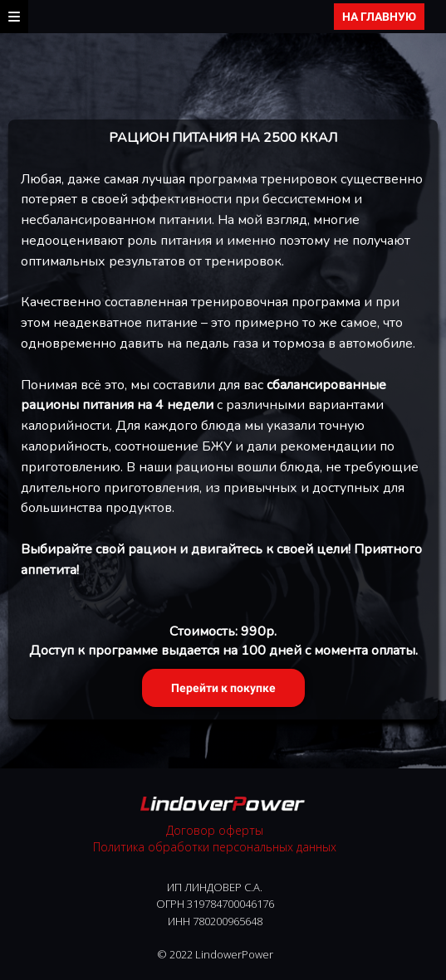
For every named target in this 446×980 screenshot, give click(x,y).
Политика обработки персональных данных (215, 847)
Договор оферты (215, 830)
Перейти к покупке (223, 688)
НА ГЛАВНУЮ (379, 17)
